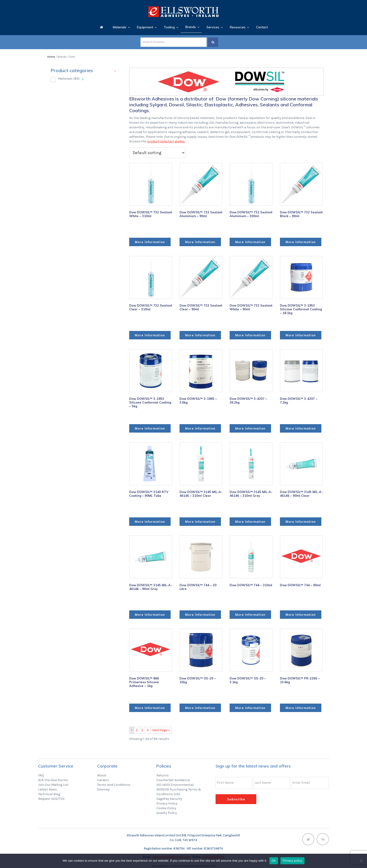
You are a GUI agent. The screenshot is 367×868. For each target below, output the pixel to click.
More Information (150, 242)
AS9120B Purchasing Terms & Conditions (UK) (179, 792)
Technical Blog (49, 794)
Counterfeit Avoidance (173, 780)
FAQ (41, 775)
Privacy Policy (167, 803)
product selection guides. (166, 141)
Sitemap (103, 789)
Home (51, 57)
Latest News (48, 789)
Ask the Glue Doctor (53, 780)
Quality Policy (167, 813)
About (102, 775)
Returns (163, 775)
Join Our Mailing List (53, 785)
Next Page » (161, 730)
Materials (69, 79)
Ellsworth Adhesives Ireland (183, 12)
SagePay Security (169, 799)
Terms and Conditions (114, 785)
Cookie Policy (166, 808)
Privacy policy (292, 861)
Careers (103, 780)
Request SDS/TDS (51, 799)
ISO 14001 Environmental (175, 785)
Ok (274, 861)
